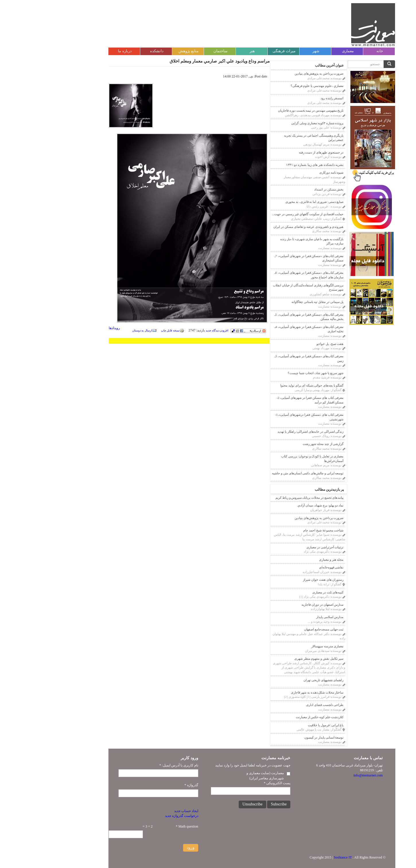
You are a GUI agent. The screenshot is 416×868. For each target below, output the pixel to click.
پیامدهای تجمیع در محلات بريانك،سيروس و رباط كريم (266, 498)
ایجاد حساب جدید (142, 811)
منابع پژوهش (145, 51)
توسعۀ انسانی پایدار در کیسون (280, 737)
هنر (208, 51)
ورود (147, 847)
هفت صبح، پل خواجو (286, 344)
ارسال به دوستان (101, 330)
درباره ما (81, 51)
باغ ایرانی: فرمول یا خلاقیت (282, 725)
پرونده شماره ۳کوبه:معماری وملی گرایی (273, 123)
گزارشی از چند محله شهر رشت (279, 444)
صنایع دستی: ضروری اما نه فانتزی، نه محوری (271, 202)
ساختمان (177, 51)
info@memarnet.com (324, 775)
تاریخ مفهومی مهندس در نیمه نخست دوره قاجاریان (267, 110)
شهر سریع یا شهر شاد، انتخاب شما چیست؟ (272, 373)
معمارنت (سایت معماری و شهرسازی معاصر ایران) (221, 775)
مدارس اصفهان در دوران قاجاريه (279, 605)
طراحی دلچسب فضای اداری (281, 705)
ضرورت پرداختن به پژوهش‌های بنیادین (275, 73)
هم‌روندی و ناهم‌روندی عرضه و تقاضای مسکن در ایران (265, 227)
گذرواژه (147, 785)
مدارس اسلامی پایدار (286, 617)
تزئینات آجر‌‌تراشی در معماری (281, 547)
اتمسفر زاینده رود (288, 98)
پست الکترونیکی (233, 783)
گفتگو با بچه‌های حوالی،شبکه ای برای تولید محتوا (268, 385)
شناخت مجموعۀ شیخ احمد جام (279, 530)
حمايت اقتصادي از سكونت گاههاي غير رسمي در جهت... (264, 214)
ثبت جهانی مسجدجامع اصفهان (280, 629)
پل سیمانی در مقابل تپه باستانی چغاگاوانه (274, 302)
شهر (272, 51)
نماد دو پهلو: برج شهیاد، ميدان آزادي (277, 505)
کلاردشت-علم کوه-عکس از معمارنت (276, 717)
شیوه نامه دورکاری (288, 172)
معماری (304, 51)
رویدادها (70, 328)
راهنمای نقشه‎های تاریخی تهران (280, 680)
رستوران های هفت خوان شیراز (279, 580)
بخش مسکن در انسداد (285, 189)
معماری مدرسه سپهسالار (284, 646)
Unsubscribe (209, 804)
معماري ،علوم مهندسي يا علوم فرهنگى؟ (273, 86)
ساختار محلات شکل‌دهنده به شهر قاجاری (273, 692)
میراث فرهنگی (240, 51)
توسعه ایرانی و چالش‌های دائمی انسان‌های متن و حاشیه (264, 473)
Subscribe (235, 804)
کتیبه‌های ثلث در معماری (284, 592)
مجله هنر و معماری (287, 560)
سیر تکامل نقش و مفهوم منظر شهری (275, 659)
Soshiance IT (299, 857)
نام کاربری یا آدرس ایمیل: (135, 765)
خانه (336, 51)
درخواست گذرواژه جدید (138, 816)
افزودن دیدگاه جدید (173, 330)
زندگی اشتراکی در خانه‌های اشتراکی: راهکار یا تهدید (267, 432)
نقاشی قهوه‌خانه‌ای (287, 567)
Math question (143, 826)
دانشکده (113, 51)
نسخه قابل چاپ (129, 330)
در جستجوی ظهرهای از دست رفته (277, 152)
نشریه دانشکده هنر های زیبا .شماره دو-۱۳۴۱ (271, 165)
